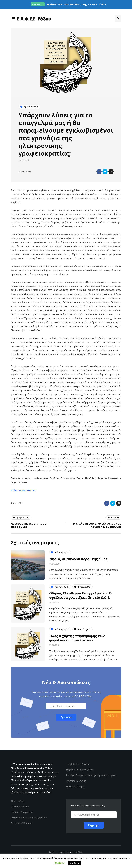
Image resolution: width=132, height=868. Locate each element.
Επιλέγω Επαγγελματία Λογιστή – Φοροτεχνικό (91, 775)
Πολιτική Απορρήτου (22, 812)
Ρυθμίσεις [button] (59, 863)
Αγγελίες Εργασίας (76, 781)
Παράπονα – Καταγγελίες (80, 770)
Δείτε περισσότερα (23, 490)
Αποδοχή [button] (75, 863)
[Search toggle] (118, 18)
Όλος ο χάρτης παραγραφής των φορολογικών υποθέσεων (77, 640)
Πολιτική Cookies (20, 806)
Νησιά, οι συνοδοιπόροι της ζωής (78, 561)
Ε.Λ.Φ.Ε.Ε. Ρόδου (75, 852)
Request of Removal (22, 823)
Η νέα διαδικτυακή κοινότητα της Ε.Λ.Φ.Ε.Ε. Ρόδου (68, 4)
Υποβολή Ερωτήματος (78, 764)
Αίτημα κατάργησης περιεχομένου (29, 818)
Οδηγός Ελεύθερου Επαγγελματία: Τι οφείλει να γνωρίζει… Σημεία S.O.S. (81, 598)
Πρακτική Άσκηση (75, 786)
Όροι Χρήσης (18, 801)
